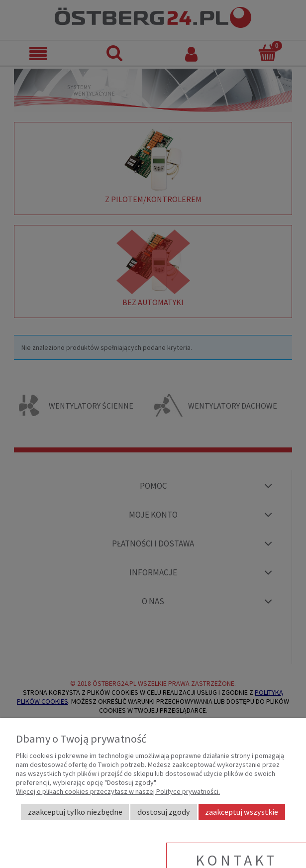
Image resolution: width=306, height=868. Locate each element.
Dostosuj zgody (164, 812)
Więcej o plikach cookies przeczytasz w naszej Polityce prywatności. (118, 791)
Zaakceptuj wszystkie (242, 812)
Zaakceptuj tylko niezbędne (75, 812)
